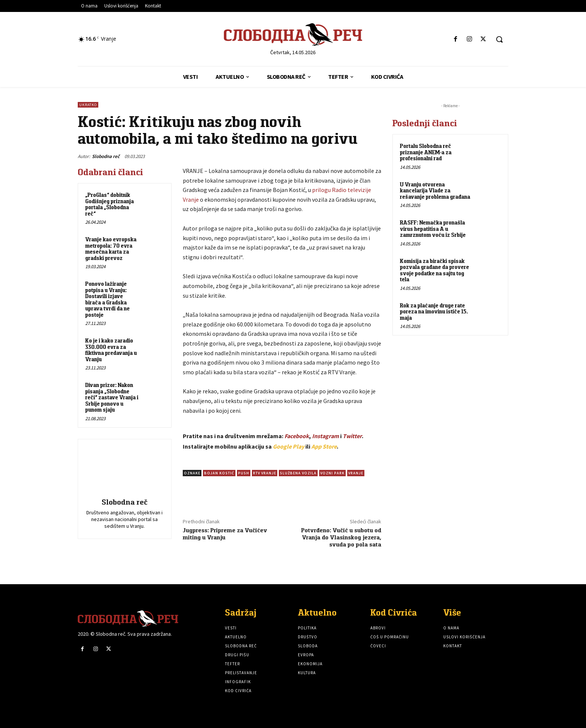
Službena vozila (298, 473)
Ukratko (88, 105)
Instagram (326, 436)
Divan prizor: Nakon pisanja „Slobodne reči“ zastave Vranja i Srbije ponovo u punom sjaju (112, 397)
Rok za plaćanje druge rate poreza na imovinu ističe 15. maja (434, 312)
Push (244, 473)
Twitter (352, 436)
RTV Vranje (265, 473)
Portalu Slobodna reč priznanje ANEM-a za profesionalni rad (426, 152)
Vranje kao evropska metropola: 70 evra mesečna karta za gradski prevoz (111, 249)
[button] (499, 39)
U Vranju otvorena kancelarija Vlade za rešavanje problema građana (435, 190)
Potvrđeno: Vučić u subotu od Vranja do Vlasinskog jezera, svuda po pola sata (341, 537)
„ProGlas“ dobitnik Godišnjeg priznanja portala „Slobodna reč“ (110, 204)
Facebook (297, 436)
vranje (356, 473)
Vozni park (332, 473)
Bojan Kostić (219, 473)
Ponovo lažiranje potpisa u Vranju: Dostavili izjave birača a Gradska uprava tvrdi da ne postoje (107, 299)
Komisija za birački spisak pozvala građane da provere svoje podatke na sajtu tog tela (434, 270)
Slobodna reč (106, 156)
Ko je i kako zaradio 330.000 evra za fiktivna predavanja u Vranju (111, 350)
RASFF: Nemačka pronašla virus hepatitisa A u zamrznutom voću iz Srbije (433, 229)
